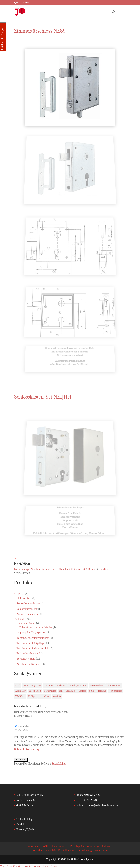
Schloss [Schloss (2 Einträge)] (82, 691)
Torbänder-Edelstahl (28, 653)
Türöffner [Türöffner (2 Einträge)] (20, 696)
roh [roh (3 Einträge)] (61, 691)
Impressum (33, 846)
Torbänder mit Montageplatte (33, 648)
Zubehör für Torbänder (30, 664)
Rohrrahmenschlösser (29, 604)
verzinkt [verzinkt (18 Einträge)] (57, 696)
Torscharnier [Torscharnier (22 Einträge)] (116, 691)
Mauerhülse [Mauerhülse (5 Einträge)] (50, 691)
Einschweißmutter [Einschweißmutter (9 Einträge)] (78, 685)
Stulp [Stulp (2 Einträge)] (92, 691)
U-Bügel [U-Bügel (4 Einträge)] (32, 696)
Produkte (22, 824)
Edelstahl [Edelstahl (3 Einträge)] (61, 685)
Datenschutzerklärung (27, 749)
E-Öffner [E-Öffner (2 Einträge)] (49, 685)
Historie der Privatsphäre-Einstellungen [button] (51, 850)
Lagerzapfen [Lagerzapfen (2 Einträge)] (35, 691)
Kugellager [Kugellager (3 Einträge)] (20, 691)
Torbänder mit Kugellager (31, 643)
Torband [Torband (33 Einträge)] (102, 691)
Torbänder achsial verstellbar (33, 638)
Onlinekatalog (24, 819)
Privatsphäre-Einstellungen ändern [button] (90, 846)
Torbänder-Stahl (26, 659)
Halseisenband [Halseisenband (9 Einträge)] (97, 685)
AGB (46, 846)
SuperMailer (59, 764)
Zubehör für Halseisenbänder (36, 627)
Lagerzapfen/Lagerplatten (31, 633)
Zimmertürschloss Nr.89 (40, 31)
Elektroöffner (24, 598)
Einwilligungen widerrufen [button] (93, 850)
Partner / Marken (26, 830)
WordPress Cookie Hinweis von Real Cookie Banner (29, 866)
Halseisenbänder (26, 623)
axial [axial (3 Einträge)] (18, 685)
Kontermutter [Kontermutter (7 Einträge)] (114, 685)
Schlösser (19, 594)
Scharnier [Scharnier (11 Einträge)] (71, 691)
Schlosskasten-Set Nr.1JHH (43, 397)
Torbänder (20, 619)
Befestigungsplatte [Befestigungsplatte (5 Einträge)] (32, 685)
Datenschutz (59, 846)
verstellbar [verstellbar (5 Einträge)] (45, 696)
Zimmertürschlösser (28, 614)
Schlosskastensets (27, 609)
